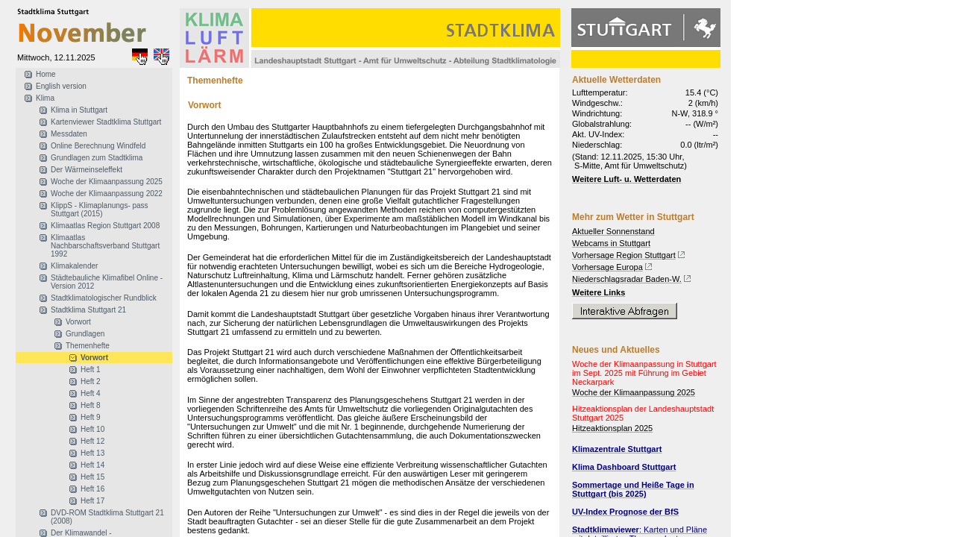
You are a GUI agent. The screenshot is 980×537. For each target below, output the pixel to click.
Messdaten (69, 134)
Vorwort (78, 322)
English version (61, 86)
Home (46, 74)
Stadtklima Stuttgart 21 (88, 310)
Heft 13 (92, 453)
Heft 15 (92, 477)
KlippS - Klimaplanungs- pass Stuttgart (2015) (100, 210)
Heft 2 (91, 381)
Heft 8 (91, 405)
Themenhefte (88, 346)
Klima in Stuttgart (79, 110)
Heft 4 (91, 393)
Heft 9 (91, 417)
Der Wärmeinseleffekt (87, 170)
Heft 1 (91, 370)
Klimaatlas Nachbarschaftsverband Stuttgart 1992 (105, 246)
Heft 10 (92, 429)
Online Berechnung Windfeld (98, 146)
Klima (45, 98)
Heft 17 (92, 501)
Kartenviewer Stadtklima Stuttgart (106, 122)
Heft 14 (92, 465)
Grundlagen (85, 334)
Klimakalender (74, 266)
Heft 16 (92, 489)
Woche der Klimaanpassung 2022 (107, 194)
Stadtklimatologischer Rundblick (104, 298)
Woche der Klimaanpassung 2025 (107, 182)
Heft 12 (92, 441)
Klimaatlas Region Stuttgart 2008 (105, 226)
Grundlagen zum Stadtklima (97, 158)
